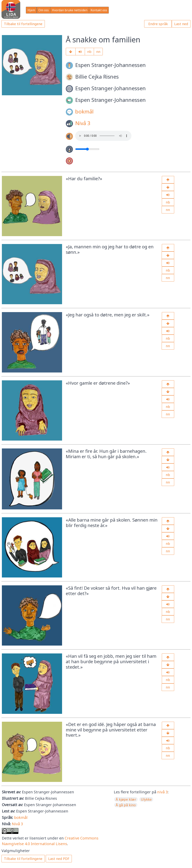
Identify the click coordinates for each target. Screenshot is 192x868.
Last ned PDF (59, 859)
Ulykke (146, 799)
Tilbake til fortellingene (23, 24)
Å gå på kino (126, 805)
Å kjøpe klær (126, 799)
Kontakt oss (99, 10)
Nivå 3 (83, 123)
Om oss (44, 10)
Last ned (181, 24)
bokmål (84, 111)
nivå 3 (162, 792)
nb (89, 52)
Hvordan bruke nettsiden (70, 10)
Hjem (31, 10)
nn (98, 52)
